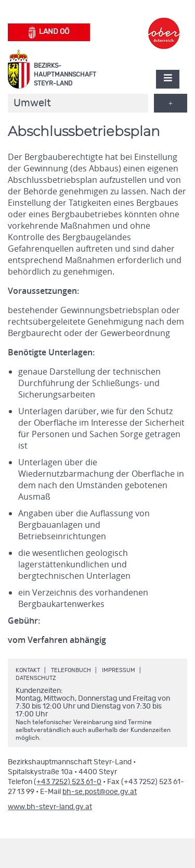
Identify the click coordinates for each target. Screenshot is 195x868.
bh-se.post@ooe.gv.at (100, 792)
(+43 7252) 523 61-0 (68, 782)
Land (49, 32)
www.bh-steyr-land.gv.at (50, 807)
